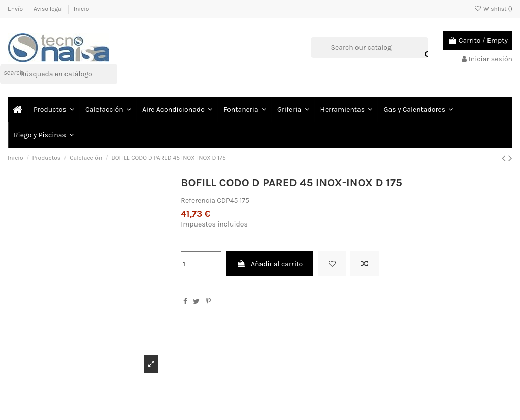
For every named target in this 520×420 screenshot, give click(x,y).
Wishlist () (493, 9)
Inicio (82, 9)
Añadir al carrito (270, 264)
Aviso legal (49, 9)
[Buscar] (59, 74)
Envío (16, 9)
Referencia (198, 200)
